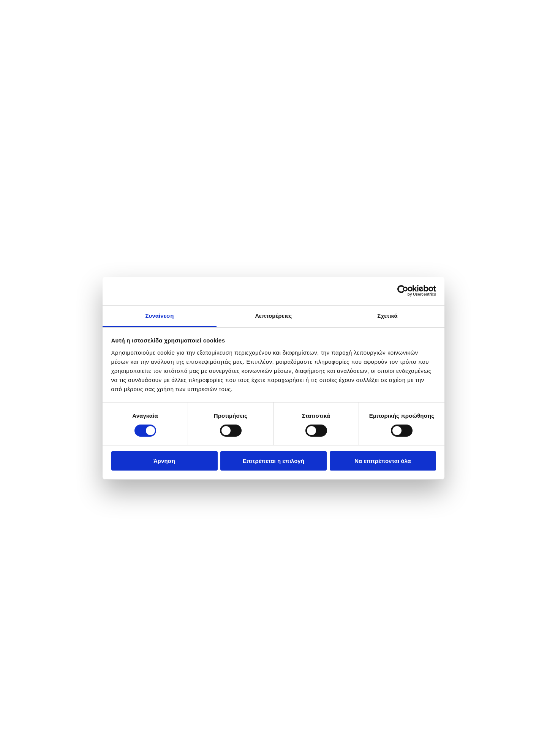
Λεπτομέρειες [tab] (274, 315)
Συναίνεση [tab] (159, 315)
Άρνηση (164, 461)
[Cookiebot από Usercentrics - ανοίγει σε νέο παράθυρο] (403, 291)
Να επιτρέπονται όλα (383, 461)
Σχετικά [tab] (387, 315)
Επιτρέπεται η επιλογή (273, 461)
